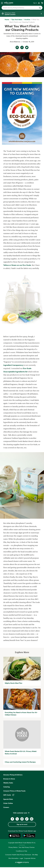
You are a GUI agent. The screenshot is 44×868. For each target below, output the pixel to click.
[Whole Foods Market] (9, 3)
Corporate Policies (30, 858)
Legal (21, 858)
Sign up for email (22, 824)
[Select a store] (22, 14)
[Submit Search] (40, 8)
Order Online (8, 803)
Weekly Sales (8, 783)
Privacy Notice (13, 847)
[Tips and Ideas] (17, 20)
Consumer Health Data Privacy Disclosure (18, 855)
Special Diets (8, 799)
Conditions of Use (22, 851)
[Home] (7, 20)
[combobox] (20, 8)
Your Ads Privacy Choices (27, 847)
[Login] (37, 3)
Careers (6, 807)
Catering (7, 787)
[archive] (27, 20)
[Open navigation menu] (2, 3)
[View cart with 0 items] (42, 3)
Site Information (14, 858)
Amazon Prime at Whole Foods (14, 791)
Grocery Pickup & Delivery (13, 775)
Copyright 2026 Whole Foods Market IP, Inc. (22, 843)
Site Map (35, 855)
